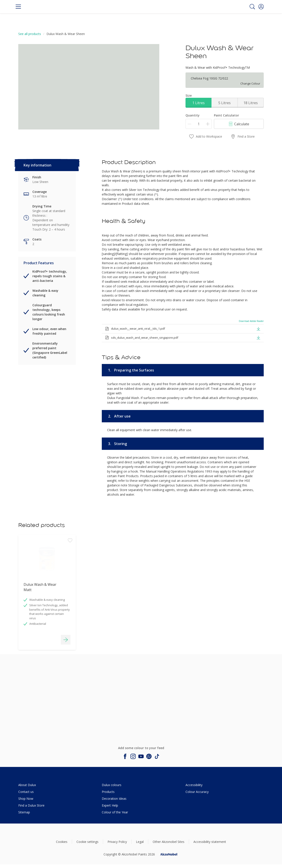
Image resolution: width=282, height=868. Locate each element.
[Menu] (18, 7)
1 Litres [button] (199, 103)
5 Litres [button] (224, 103)
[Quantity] (199, 124)
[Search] (252, 7)
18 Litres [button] (251, 103)
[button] (261, 7)
